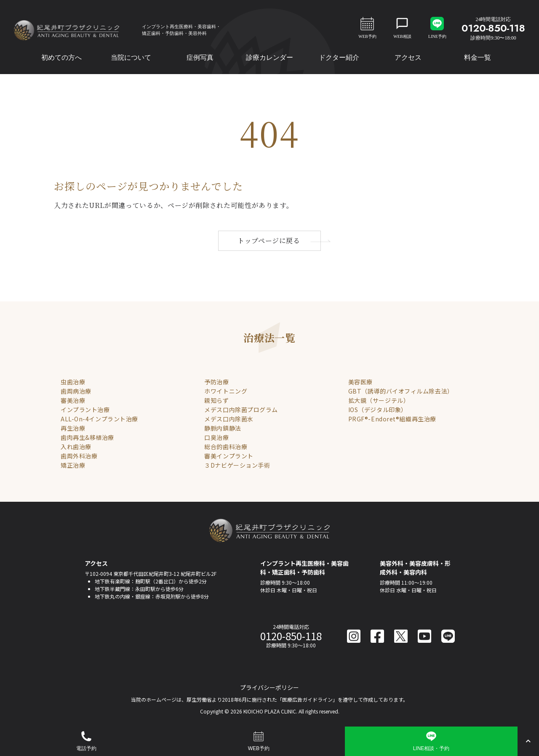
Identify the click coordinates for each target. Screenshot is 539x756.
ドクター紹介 (339, 57)
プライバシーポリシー (269, 687)
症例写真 (200, 57)
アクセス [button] (408, 57)
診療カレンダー (269, 57)
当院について (131, 57)
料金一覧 (478, 57)
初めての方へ (61, 57)
